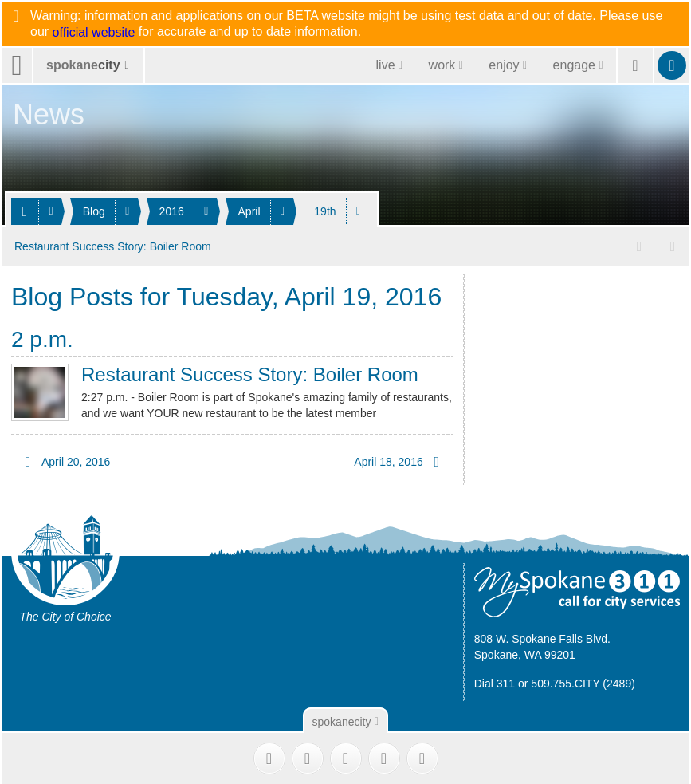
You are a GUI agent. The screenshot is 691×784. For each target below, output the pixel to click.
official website (94, 33)
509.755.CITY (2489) (583, 681)
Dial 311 (495, 681)
